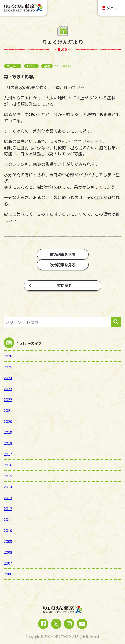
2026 (8, 356)
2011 (8, 519)
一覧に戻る (50, 286)
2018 (8, 443)
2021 (8, 410)
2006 (8, 574)
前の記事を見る (63, 254)
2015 (8, 476)
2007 (8, 563)
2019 (8, 432)
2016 (8, 465)
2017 (8, 454)
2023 (8, 389)
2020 (8, 421)
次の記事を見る (63, 265)
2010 (8, 530)
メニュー (111, 8)
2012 (8, 509)
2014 (8, 487)
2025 (8, 367)
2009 (8, 541)
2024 (8, 378)
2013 (8, 498)
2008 (8, 552)
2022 (8, 399)
